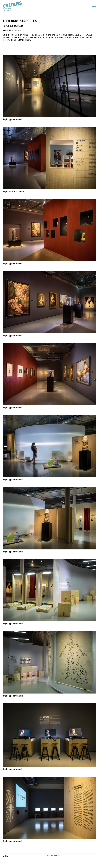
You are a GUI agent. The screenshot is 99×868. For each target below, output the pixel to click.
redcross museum (53, 856)
